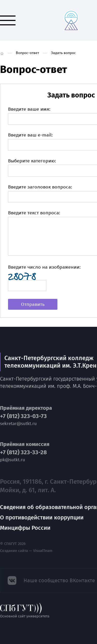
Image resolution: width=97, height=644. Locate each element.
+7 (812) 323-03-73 (23, 416)
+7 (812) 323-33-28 (23, 452)
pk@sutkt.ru (13, 460)
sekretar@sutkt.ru (18, 424)
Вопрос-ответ (27, 53)
